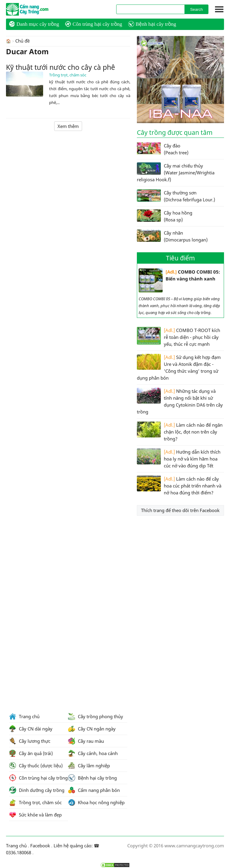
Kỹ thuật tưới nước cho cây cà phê (60, 67)
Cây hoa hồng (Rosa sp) (165, 216)
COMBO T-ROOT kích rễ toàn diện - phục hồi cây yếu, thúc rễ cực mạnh (178, 337)
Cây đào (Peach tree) (163, 149)
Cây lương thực (30, 741)
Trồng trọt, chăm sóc (68, 75)
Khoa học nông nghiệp (96, 802)
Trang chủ (24, 716)
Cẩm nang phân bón (94, 790)
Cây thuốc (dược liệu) (36, 766)
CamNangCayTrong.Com (39, 9)
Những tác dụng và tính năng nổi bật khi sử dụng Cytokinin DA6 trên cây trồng (180, 401)
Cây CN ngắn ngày (92, 729)
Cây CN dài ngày (31, 729)
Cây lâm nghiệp (89, 766)
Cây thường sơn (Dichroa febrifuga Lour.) (176, 196)
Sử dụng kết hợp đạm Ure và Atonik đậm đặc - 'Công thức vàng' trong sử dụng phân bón (179, 367)
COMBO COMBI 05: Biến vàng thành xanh (179, 280)
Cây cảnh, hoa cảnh (93, 753)
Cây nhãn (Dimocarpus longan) (172, 236)
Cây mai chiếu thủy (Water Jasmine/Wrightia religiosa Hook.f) (176, 172)
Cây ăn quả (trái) (31, 753)
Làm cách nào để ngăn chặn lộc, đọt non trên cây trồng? (180, 432)
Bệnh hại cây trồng (152, 24)
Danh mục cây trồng (34, 24)
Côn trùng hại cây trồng (93, 24)
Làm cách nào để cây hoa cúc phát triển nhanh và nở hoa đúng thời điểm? (179, 486)
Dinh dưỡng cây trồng (37, 790)
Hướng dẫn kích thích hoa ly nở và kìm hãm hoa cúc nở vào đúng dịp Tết (179, 459)
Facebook (40, 846)
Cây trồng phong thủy (96, 716)
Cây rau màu (86, 741)
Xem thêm (68, 126)
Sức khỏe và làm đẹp (35, 815)
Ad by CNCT (214, 39)
